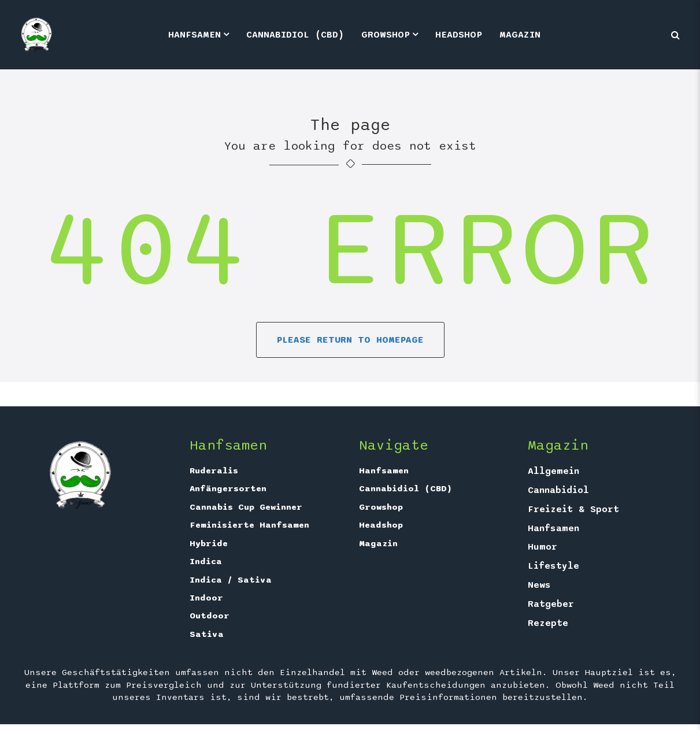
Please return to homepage (350, 340)
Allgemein (553, 471)
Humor (542, 547)
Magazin (520, 35)
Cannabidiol (558, 490)
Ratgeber (551, 604)
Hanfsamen (195, 35)
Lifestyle (553, 566)
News (539, 585)
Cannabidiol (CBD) (295, 35)
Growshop (386, 35)
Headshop (459, 35)
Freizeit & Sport (573, 509)
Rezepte (548, 623)
